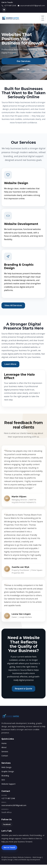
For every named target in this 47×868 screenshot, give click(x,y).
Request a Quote (23, 689)
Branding (5, 776)
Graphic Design (8, 771)
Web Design (6, 767)
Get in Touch (9, 847)
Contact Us (24, 69)
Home (4, 743)
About (4, 747)
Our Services (23, 61)
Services (5, 751)
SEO (3, 780)
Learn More (10, 364)
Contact (5, 756)
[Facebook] (4, 10)
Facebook (7, 824)
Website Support (8, 784)
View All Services (13, 305)
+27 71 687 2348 (8, 798)
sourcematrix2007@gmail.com (14, 805)
